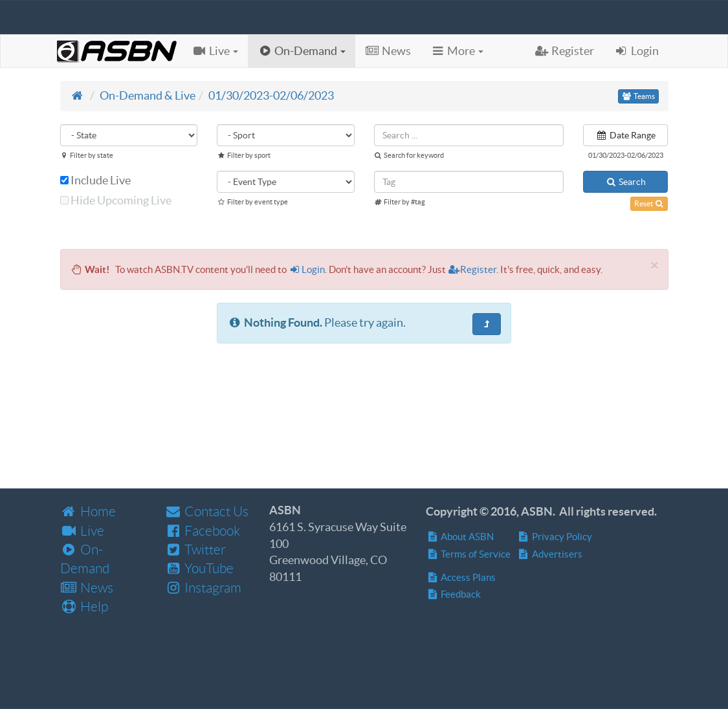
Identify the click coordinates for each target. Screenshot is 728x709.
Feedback (453, 594)
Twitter (195, 550)
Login (307, 269)
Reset (649, 203)
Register (472, 269)
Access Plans (461, 577)
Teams (638, 96)
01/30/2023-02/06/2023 (271, 95)
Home (88, 511)
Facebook (202, 531)
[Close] (654, 265)
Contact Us (206, 511)
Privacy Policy (555, 537)
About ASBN (460, 537)
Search (625, 182)
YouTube (199, 568)
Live (82, 531)
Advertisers (550, 554)
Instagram (203, 588)
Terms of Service (468, 554)
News (87, 588)
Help (84, 606)
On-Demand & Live (148, 95)
